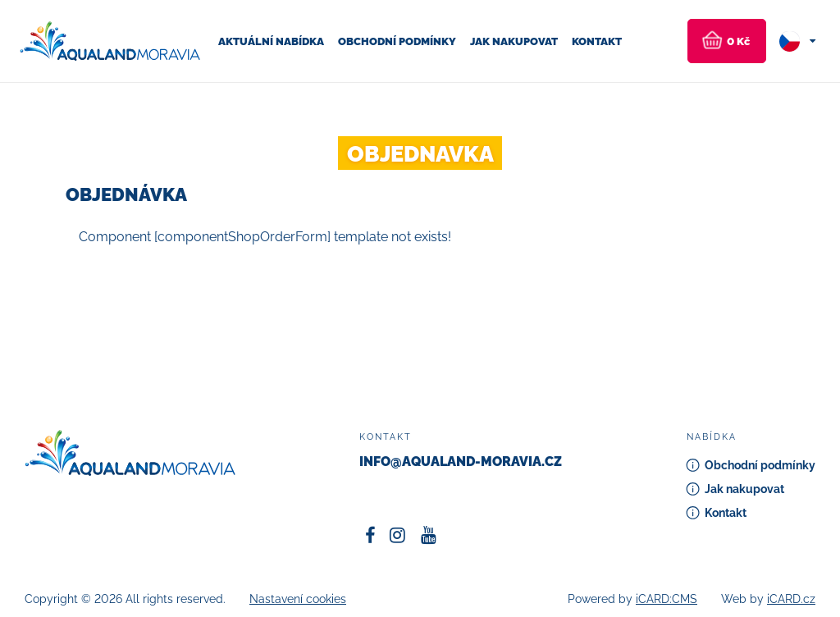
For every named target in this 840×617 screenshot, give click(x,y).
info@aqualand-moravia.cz (461, 462)
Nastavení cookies (298, 599)
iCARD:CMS (667, 599)
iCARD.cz (791, 599)
